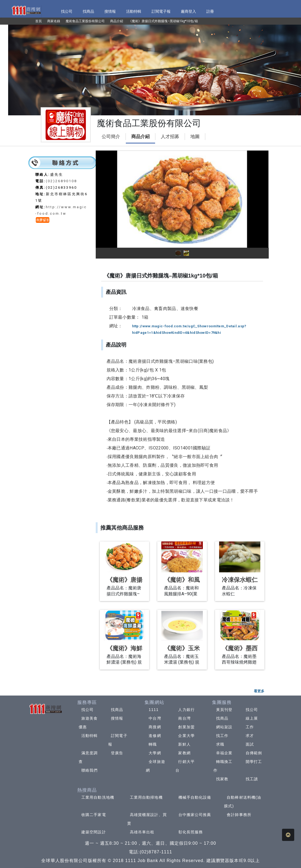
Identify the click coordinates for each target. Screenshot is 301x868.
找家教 (222, 779)
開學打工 (254, 762)
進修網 (155, 736)
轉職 (153, 744)
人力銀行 (186, 710)
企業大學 (186, 736)
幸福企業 (224, 753)
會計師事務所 (239, 815)
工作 (250, 727)
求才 (250, 736)
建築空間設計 (94, 832)
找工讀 (252, 779)
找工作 (222, 736)
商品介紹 (140, 137)
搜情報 (117, 718)
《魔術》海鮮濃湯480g (124, 652)
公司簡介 (111, 137)
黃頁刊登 (224, 710)
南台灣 (184, 718)
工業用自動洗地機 (98, 797)
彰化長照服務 (191, 832)
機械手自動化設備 (195, 797)
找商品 (117, 710)
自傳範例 (254, 753)
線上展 (252, 718)
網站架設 (224, 727)
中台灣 (155, 718)
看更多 (259, 691)
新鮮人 (184, 744)
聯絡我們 (89, 770)
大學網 (155, 753)
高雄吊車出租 (142, 832)
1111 (154, 710)
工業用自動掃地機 (146, 797)
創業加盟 (186, 727)
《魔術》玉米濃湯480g (182, 652)
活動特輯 (89, 736)
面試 (250, 744)
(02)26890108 (61, 181)
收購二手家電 (94, 815)
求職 (220, 744)
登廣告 (117, 753)
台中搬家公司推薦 (195, 815)
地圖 (195, 137)
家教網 (184, 753)
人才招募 (170, 137)
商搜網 (155, 727)
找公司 (87, 710)
